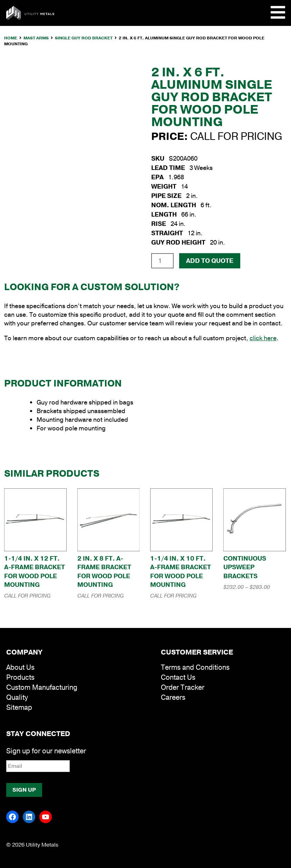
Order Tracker (183, 688)
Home (11, 38)
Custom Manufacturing (42, 688)
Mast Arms (36, 38)
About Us (20, 667)
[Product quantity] (162, 261)
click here (263, 338)
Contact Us (178, 678)
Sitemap (19, 708)
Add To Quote (210, 261)
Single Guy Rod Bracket (84, 38)
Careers (173, 698)
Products (20, 678)
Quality (17, 698)
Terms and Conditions (195, 667)
